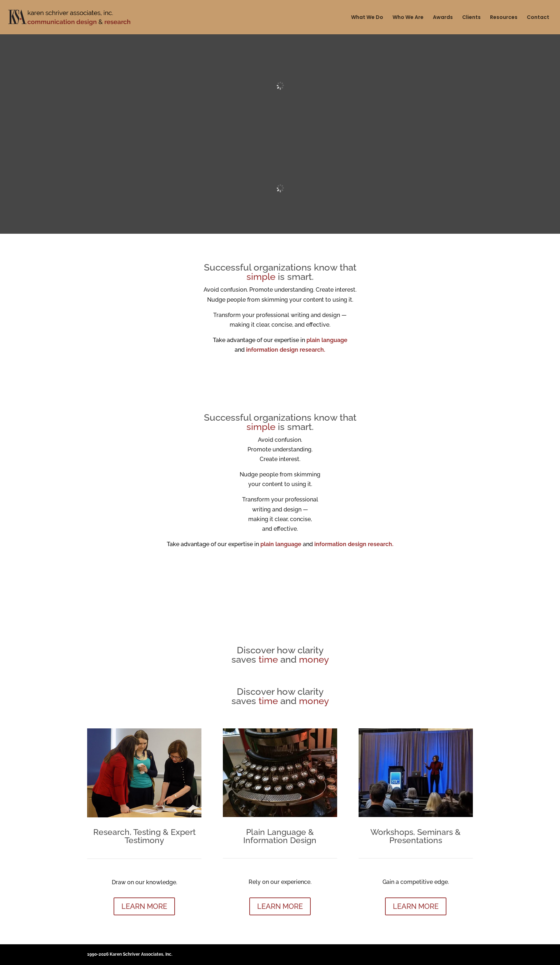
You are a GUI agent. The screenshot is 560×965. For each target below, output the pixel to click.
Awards (443, 18)
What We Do (367, 18)
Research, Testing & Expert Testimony (144, 836)
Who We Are (408, 18)
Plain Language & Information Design (280, 836)
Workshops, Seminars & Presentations (416, 836)
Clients (471, 18)
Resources (504, 18)
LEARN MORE (144, 906)
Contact (538, 18)
